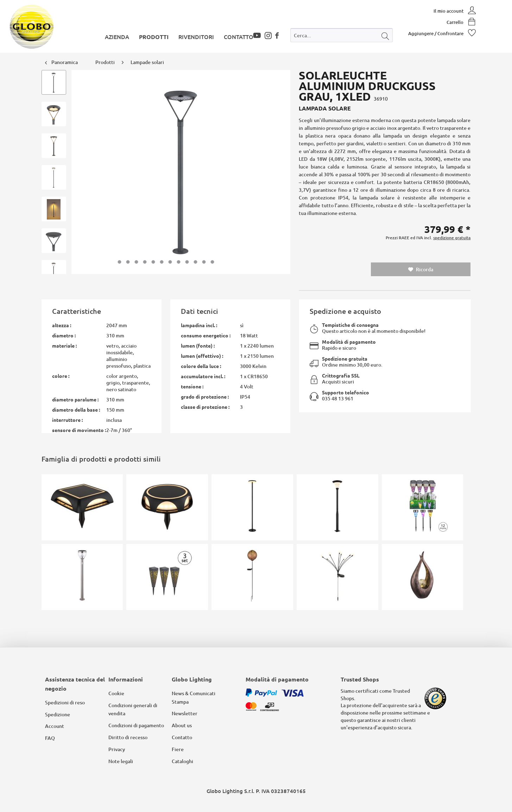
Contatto (182, 737)
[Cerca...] (342, 35)
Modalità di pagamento (349, 342)
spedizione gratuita (452, 238)
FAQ (50, 738)
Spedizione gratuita (345, 359)
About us (182, 725)
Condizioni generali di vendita (133, 709)
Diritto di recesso (128, 737)
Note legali (121, 761)
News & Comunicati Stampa (194, 697)
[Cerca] (385, 35)
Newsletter (185, 713)
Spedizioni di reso (65, 702)
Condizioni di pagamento (136, 725)
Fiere (178, 749)
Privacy (117, 749)
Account (55, 726)
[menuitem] (342, 37)
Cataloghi (182, 761)
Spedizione (58, 714)
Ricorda (421, 269)
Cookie (116, 693)
